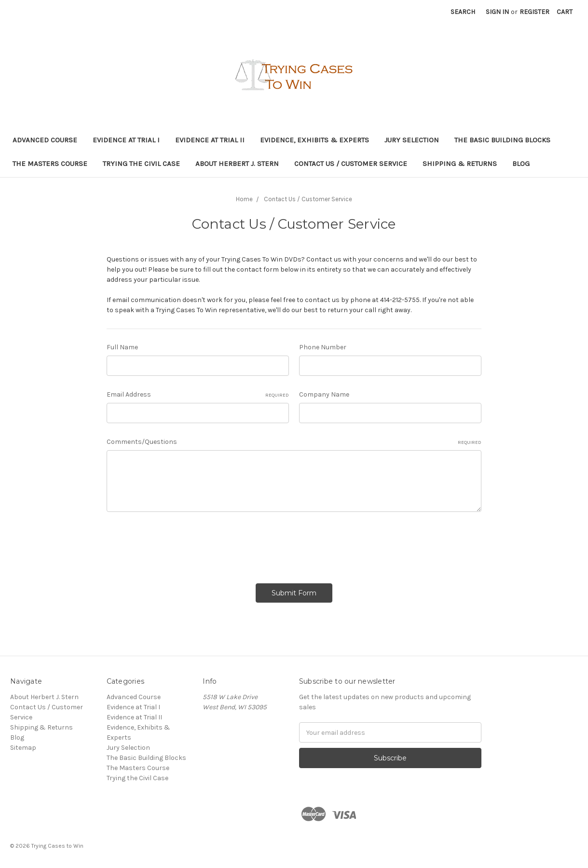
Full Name (122, 347)
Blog (521, 164)
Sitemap (23, 745)
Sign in (497, 12)
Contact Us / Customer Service (351, 164)
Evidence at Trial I (126, 140)
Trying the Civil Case (141, 164)
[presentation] (180, 544)
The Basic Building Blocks (502, 140)
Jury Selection (412, 140)
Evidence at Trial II (210, 140)
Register (534, 12)
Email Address (198, 395)
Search (463, 12)
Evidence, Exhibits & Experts (315, 140)
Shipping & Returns (460, 164)
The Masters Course (50, 164)
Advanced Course (45, 140)
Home (244, 199)
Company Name (324, 394)
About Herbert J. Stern (237, 164)
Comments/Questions (294, 442)
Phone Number (323, 347)
